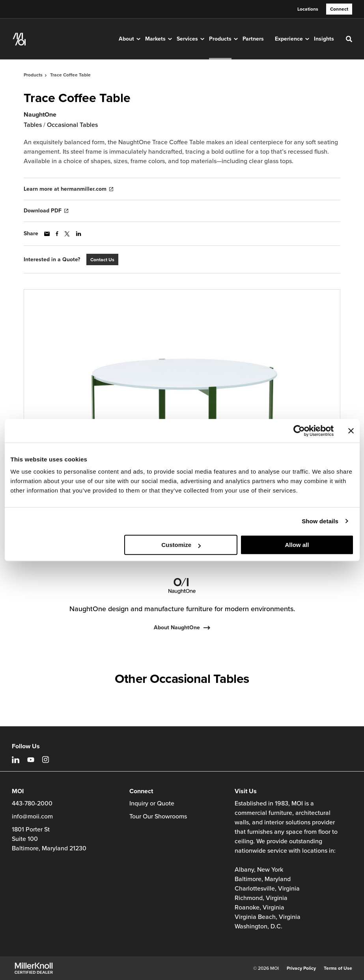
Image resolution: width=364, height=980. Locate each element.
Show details (320, 521)
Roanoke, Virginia (259, 907)
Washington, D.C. (259, 926)
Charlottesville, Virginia (267, 889)
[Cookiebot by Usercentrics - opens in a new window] (299, 431)
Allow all (297, 545)
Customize (181, 545)
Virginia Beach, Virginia (268, 917)
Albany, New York (259, 870)
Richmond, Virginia (261, 898)
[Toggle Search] (349, 39)
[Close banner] (351, 431)
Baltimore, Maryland (263, 879)
